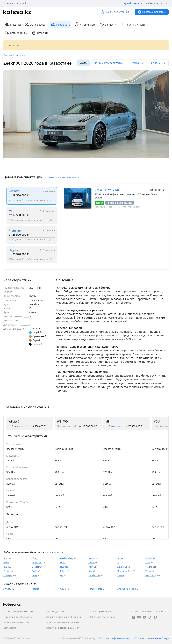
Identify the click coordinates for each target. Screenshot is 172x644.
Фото (83, 63)
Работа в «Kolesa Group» (16, 622)
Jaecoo (92, 558)
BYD (5, 567)
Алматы (8, 589)
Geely (35, 575)
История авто (85, 25)
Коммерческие (16, 33)
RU (165, 3)
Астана (35, 589)
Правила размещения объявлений (64, 617)
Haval (63, 562)
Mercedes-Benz (125, 571)
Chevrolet (37, 562)
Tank (148, 562)
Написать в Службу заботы (18, 617)
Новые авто (21, 55)
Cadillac (7, 571)
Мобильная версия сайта (102, 617)
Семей (64, 589)
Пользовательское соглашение (63, 622)
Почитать (40, 33)
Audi (6, 558)
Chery (35, 558)
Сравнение (158, 63)
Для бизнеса (134, 3)
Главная (8, 55)
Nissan (120, 575)
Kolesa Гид (152, 3)
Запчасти (108, 25)
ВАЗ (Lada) (151, 575)
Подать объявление (152, 12)
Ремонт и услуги (132, 25)
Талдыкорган (96, 589)
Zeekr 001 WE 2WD (107, 190)
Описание (137, 63)
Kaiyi (91, 567)
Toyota (149, 567)
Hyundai (65, 567)
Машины (13, 25)
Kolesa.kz (9, 3)
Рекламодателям (55, 611)
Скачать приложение (100, 611)
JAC (62, 575)
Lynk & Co (122, 567)
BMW (6, 562)
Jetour (92, 562)
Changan (8, 575)
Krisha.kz (22, 3)
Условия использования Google (152, 638)
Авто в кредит (36, 25)
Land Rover (94, 575)
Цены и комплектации (109, 63)
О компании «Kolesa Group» (18, 611)
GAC (34, 571)
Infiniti (64, 571)
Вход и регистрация (115, 12)
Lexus (120, 558)
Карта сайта (10, 628)
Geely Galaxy (67, 558)
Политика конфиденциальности (63, 628)
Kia (90, 571)
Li (118, 562)
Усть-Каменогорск (127, 589)
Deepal (35, 567)
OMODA (150, 558)
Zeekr (148, 571)
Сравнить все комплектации (62, 177)
